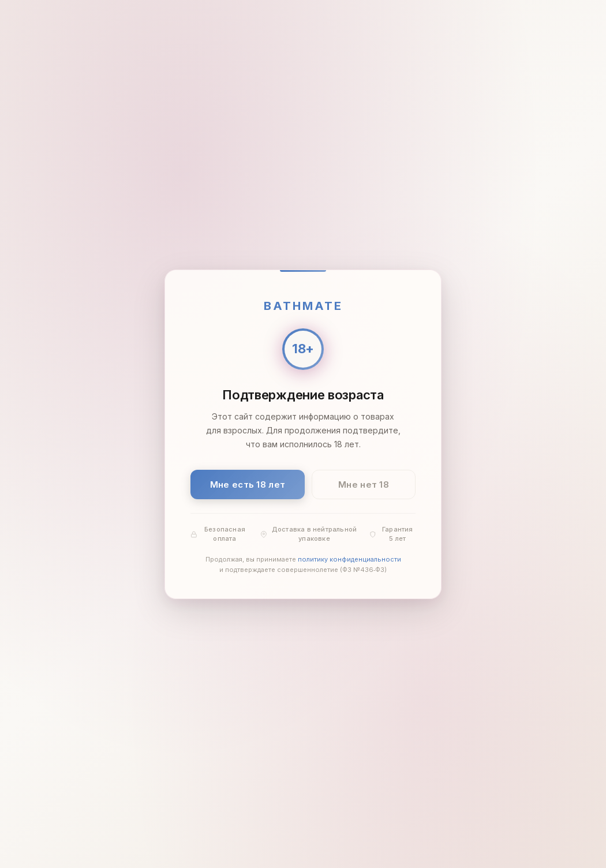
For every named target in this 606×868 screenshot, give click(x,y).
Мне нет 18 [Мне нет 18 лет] (364, 484)
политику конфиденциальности (349, 559)
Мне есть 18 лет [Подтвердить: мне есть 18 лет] (248, 484)
